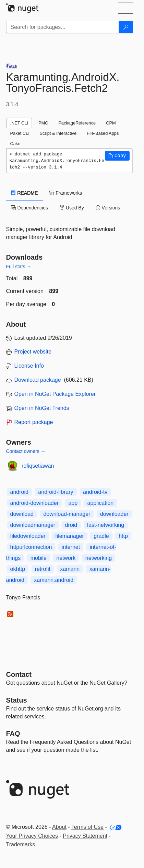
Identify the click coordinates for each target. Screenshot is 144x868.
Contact (19, 674)
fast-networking (106, 525)
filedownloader (28, 536)
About (59, 827)
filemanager (70, 536)
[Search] (126, 27)
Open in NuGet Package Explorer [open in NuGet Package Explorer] (55, 394)
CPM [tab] (111, 123)
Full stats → (19, 267)
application (101, 503)
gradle (101, 536)
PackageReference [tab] (77, 123)
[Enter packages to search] (63, 27)
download (22, 514)
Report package (34, 422)
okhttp (18, 569)
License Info (29, 366)
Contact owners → (26, 451)
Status (17, 700)
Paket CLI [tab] (20, 133)
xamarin (70, 569)
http (123, 536)
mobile (39, 558)
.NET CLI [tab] (19, 123)
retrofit (43, 569)
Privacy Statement (85, 836)
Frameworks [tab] (66, 193)
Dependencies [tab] (30, 208)
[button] (117, 156)
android (19, 492)
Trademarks (21, 844)
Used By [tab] (72, 208)
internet (71, 547)
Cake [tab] (15, 144)
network (66, 558)
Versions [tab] (108, 208)
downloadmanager (33, 525)
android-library (56, 492)
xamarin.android (54, 580)
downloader (114, 514)
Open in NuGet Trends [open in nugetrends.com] (42, 408)
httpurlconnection (31, 547)
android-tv (95, 492)
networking (99, 558)
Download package (38, 380)
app (73, 503)
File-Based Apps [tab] (103, 133)
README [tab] (25, 193)
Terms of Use (87, 827)
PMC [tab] (43, 123)
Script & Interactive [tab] (58, 133)
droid (71, 525)
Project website (33, 352)
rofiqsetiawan (38, 466)
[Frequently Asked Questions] (13, 734)
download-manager (67, 514)
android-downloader (34, 503)
